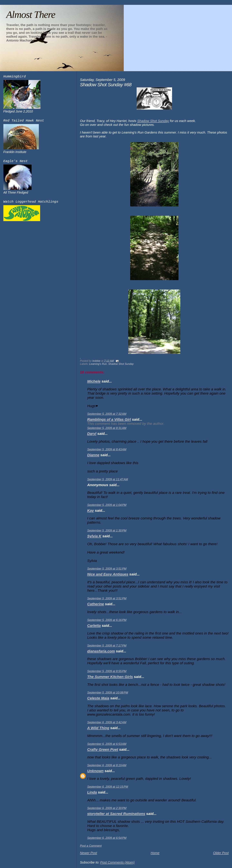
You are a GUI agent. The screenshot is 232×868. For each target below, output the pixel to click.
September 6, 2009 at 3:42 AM (107, 722)
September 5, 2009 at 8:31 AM (107, 428)
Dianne (93, 455)
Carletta (94, 626)
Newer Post (88, 853)
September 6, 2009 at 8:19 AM (107, 765)
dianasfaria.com (101, 651)
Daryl (92, 434)
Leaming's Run (98, 364)
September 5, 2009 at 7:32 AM (107, 414)
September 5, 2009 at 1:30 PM (107, 531)
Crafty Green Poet (103, 749)
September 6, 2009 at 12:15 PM (108, 787)
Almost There (31, 14)
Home (155, 853)
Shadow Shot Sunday (153, 121)
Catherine (96, 604)
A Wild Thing (98, 728)
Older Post (221, 853)
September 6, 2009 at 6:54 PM (107, 838)
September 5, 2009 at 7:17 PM (107, 646)
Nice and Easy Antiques (108, 574)
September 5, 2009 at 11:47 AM (108, 479)
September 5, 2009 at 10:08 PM (108, 693)
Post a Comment (91, 846)
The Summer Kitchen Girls (110, 677)
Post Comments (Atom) (117, 862)
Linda (92, 792)
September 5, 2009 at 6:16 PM (107, 620)
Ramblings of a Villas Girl (109, 419)
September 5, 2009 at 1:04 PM (107, 505)
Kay (90, 511)
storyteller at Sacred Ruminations (116, 814)
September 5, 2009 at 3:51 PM (107, 569)
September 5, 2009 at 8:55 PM (107, 671)
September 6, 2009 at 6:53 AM (107, 744)
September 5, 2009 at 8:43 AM (107, 449)
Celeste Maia (98, 698)
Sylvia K (94, 536)
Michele (94, 381)
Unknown (95, 771)
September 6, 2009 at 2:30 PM (107, 808)
